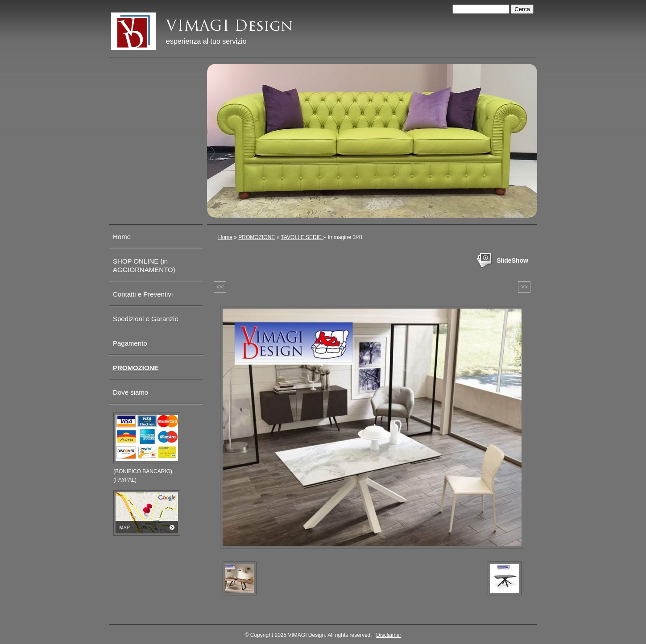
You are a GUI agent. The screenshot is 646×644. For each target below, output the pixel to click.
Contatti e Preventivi (143, 294)
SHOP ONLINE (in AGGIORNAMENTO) (144, 265)
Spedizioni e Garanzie (146, 319)
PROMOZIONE (257, 237)
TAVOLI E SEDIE (302, 237)
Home (225, 237)
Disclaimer (389, 635)
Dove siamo (130, 392)
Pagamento (130, 343)
